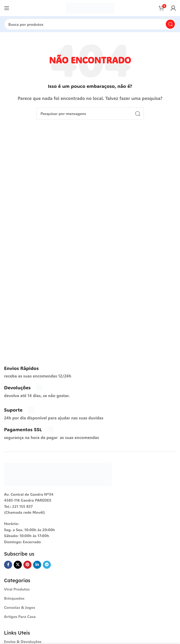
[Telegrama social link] (47, 565)
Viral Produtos (17, 589)
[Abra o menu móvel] (7, 8)
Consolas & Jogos (20, 607)
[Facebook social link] (8, 565)
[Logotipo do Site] (90, 8)
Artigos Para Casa (20, 616)
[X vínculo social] (18, 565)
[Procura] (90, 24)
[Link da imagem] (58, 474)
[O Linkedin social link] (37, 565)
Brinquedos (14, 598)
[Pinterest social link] (27, 565)
